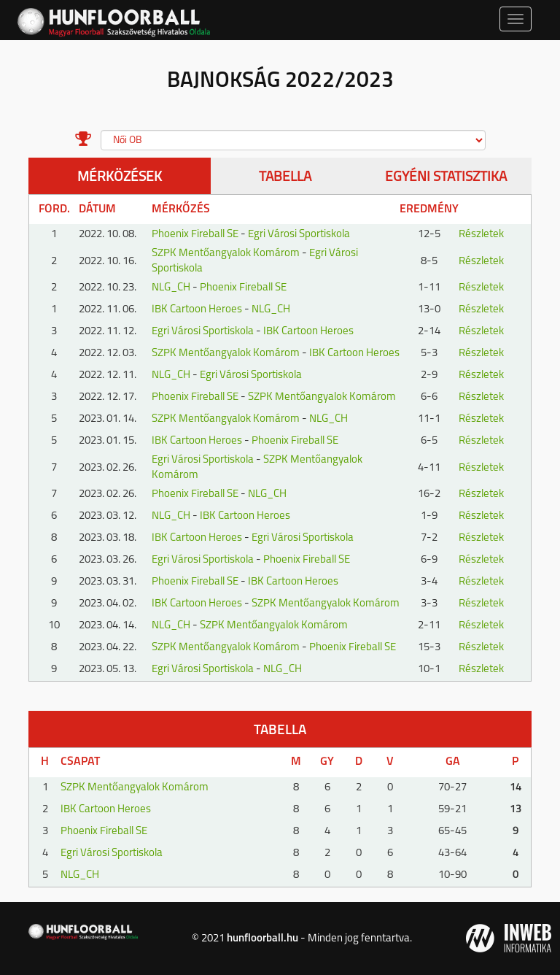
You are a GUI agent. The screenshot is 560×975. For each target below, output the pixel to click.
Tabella (285, 178)
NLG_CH (171, 288)
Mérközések (120, 178)
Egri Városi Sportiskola (299, 235)
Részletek (481, 235)
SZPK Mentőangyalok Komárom (226, 254)
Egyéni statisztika (446, 178)
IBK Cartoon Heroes (197, 310)
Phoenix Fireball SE (195, 235)
